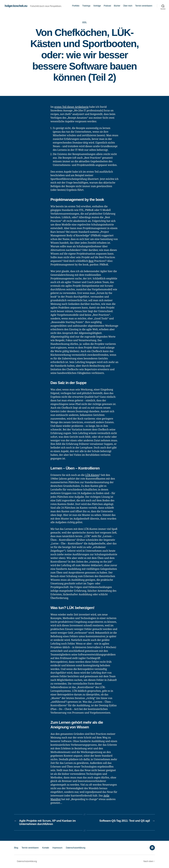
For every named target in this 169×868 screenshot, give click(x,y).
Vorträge (97, 6)
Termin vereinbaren (144, 6)
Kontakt (46, 848)
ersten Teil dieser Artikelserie (71, 107)
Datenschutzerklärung (76, 848)
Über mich (128, 6)
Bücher (117, 6)
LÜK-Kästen (92, 475)
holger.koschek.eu (16, 6)
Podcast (107, 6)
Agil (84, 22)
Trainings (86, 6)
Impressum (57, 848)
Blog (16, 848)
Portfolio (76, 6)
